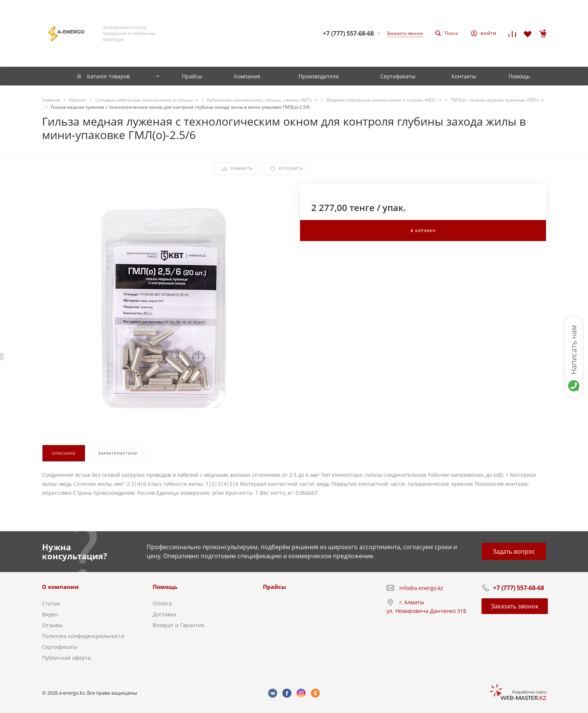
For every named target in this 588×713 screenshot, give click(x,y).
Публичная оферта (66, 658)
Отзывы (52, 625)
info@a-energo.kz (421, 588)
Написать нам (574, 350)
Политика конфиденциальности (83, 636)
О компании (60, 587)
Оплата (162, 603)
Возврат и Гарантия (178, 625)
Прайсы (274, 587)
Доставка (164, 614)
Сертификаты (60, 647)
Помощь (165, 587)
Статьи (51, 603)
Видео (50, 614)
